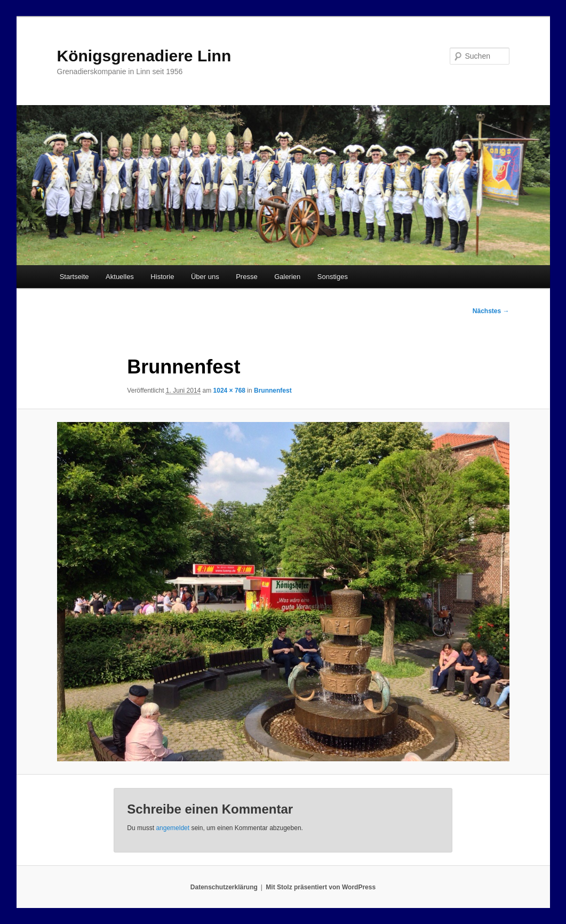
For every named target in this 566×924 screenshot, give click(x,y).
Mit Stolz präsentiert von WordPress (321, 887)
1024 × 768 (229, 391)
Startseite (74, 277)
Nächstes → (491, 311)
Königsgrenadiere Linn (144, 56)
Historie (162, 277)
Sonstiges (333, 277)
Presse (246, 277)
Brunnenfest (273, 391)
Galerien (287, 277)
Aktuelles (120, 277)
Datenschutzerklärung (224, 887)
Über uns (205, 277)
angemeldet (173, 828)
